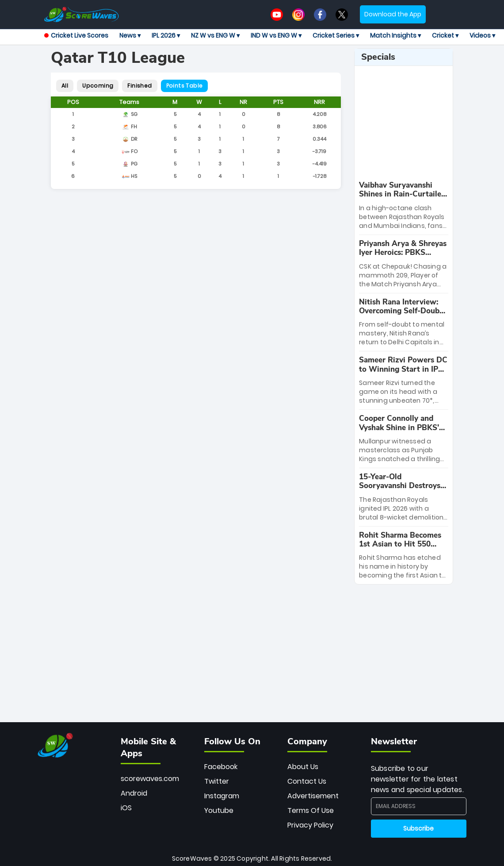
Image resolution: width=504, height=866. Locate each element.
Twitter (217, 781)
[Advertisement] (423, 123)
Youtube (219, 810)
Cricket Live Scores (76, 35)
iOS (126, 808)
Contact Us (307, 781)
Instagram (222, 796)
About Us (303, 767)
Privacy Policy (310, 825)
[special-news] (404, 206)
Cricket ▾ (445, 35)
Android (134, 793)
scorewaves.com (150, 779)
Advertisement (313, 796)
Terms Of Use (311, 810)
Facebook (221, 767)
